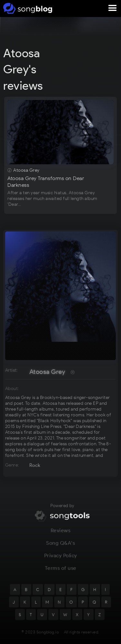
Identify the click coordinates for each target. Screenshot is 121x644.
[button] (113, 8)
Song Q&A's (60, 546)
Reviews (61, 534)
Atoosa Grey (47, 372)
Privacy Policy (61, 559)
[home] (27, 8)
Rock (35, 465)
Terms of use (61, 571)
